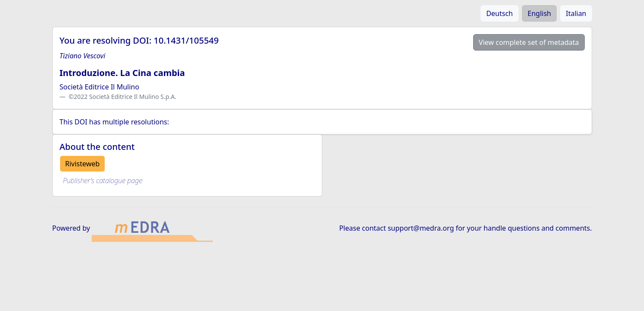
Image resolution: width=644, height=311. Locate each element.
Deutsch (500, 13)
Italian (576, 13)
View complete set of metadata (529, 42)
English (539, 13)
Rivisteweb (83, 164)
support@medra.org (421, 228)
